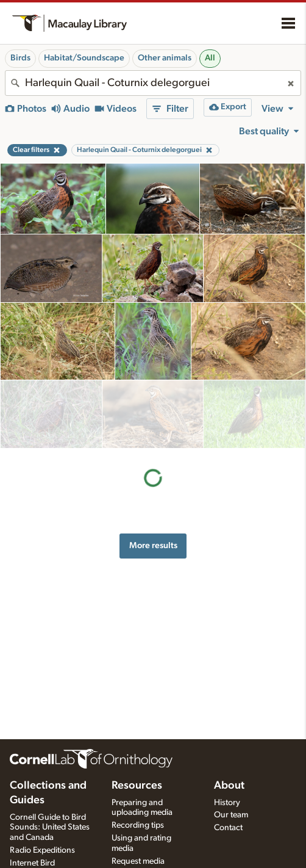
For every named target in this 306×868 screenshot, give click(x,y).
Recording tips (138, 825)
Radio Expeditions (42, 850)
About (229, 786)
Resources (137, 786)
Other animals (165, 58)
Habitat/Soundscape (84, 58)
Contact (228, 828)
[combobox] (153, 83)
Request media (138, 861)
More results (153, 477)
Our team (231, 815)
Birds (20, 58)
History (227, 803)
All (210, 58)
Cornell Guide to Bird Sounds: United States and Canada (50, 828)
